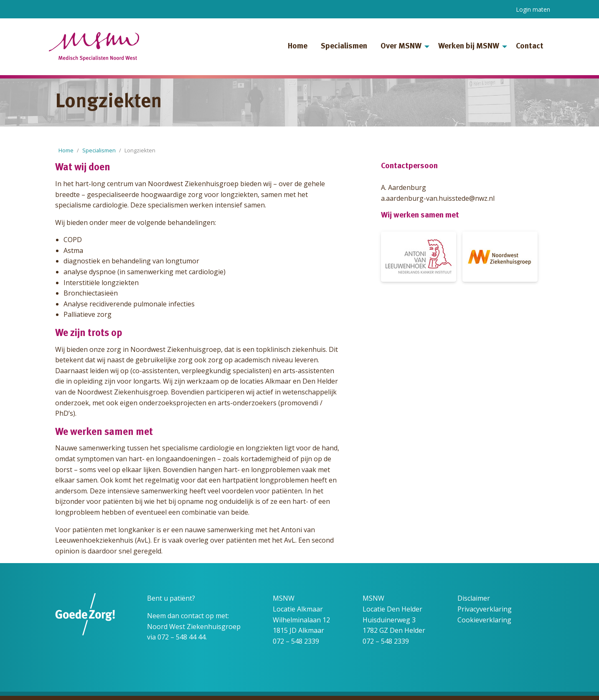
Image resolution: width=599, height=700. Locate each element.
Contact (530, 47)
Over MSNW (401, 47)
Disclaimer (474, 598)
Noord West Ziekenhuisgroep (194, 627)
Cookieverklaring (484, 620)
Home (298, 47)
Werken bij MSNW (469, 47)
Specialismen (344, 47)
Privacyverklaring (485, 609)
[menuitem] (298, 47)
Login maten (533, 9)
